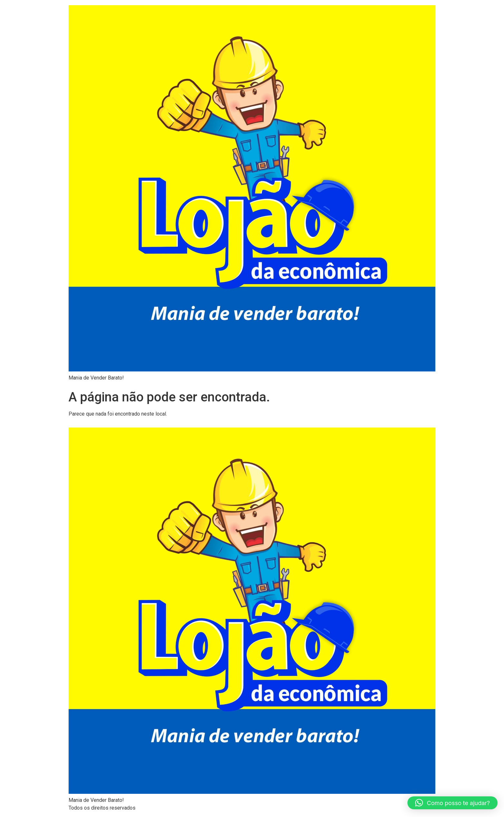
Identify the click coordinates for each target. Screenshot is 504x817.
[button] (453, 803)
